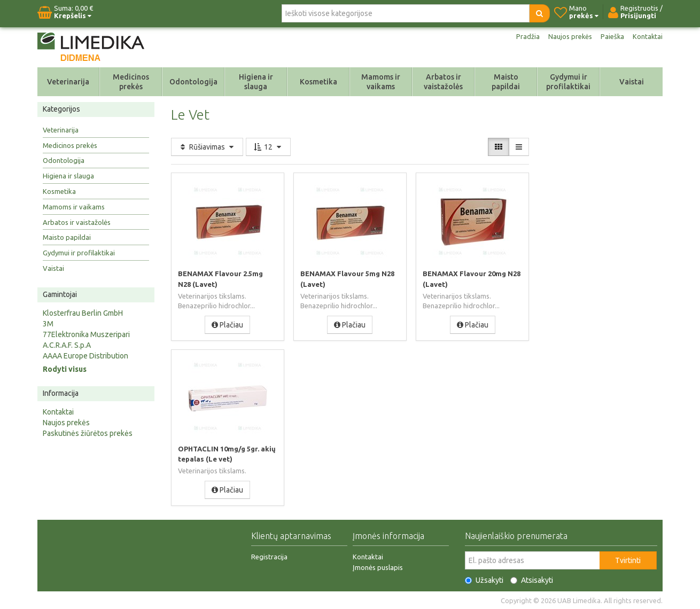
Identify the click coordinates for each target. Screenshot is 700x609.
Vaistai (632, 82)
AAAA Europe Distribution (85, 356)
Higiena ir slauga (256, 82)
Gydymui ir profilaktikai (568, 82)
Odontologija (193, 82)
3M (48, 324)
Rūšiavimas (207, 147)
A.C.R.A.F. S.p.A (67, 345)
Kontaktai (647, 36)
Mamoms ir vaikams (381, 82)
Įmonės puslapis (378, 567)
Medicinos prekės (131, 82)
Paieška (611, 36)
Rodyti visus (65, 369)
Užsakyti (484, 580)
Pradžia (522, 36)
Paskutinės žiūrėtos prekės (88, 433)
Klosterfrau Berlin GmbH (83, 313)
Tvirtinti (628, 560)
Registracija (269, 556)
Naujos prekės (566, 36)
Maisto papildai (506, 82)
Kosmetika (318, 82)
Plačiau (227, 324)
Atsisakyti (532, 580)
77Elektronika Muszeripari (86, 334)
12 (268, 147)
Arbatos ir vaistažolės (443, 82)
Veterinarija (68, 82)
